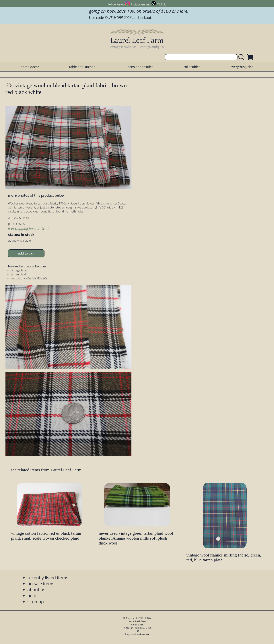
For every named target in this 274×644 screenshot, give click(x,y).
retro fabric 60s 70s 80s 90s (29, 278)
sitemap (36, 602)
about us (36, 590)
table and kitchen (82, 67)
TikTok (161, 4)
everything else (242, 67)
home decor (30, 67)
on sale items (41, 584)
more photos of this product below (36, 195)
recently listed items (48, 578)
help (32, 596)
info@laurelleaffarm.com (137, 634)
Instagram (138, 4)
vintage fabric (20, 270)
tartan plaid (18, 274)
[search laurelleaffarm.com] (242, 57)
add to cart (26, 253)
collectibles (192, 67)
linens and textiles (139, 67)
